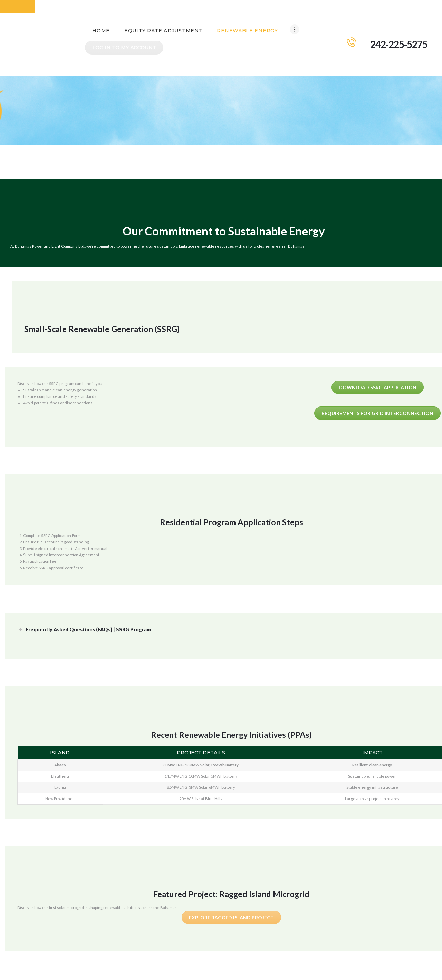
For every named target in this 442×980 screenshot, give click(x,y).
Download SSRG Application (378, 366)
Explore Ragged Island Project (231, 896)
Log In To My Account (275, 27)
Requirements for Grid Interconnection (377, 392)
